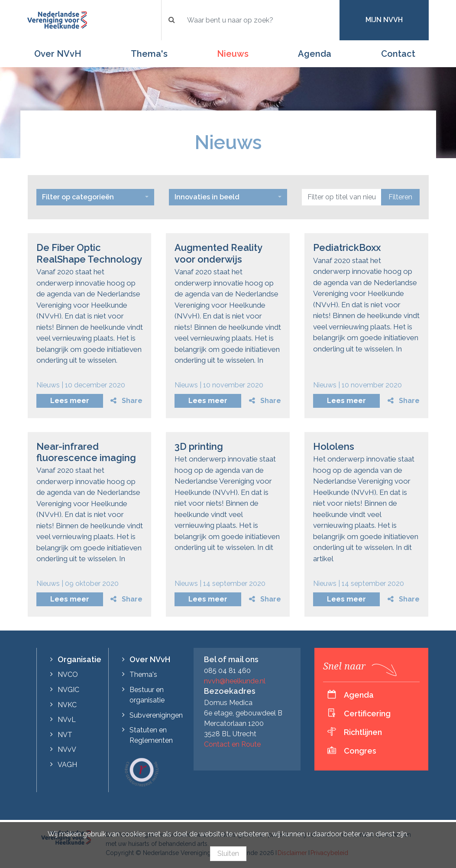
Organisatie (79, 659)
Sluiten (228, 853)
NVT (65, 735)
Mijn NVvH (384, 20)
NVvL (67, 720)
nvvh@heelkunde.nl (235, 681)
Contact (398, 54)
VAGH (67, 765)
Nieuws (233, 54)
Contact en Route (232, 744)
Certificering (367, 714)
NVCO (68, 675)
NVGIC (68, 690)
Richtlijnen (363, 732)
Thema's (149, 54)
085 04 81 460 (227, 671)
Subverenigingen (156, 715)
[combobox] (95, 197)
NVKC (67, 705)
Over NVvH (58, 54)
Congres (360, 751)
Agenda (315, 54)
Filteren (400, 197)
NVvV (67, 749)
